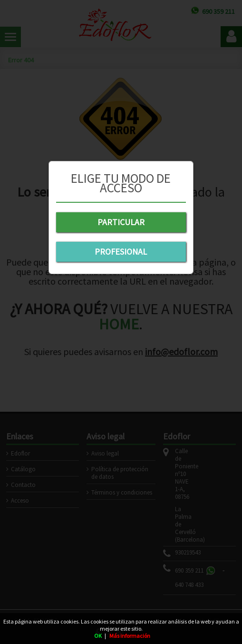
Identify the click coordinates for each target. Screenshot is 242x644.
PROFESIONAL (121, 252)
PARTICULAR (121, 222)
